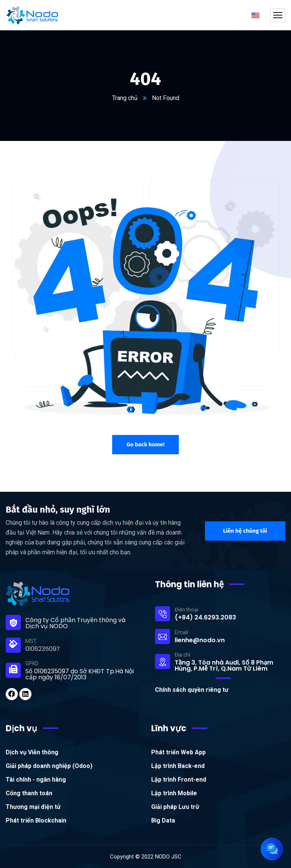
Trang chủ (125, 98)
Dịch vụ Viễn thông (32, 752)
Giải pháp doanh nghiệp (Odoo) (49, 766)
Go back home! (145, 444)
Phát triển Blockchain (36, 820)
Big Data (163, 820)
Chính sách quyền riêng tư (192, 690)
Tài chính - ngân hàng (36, 780)
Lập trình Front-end (179, 780)
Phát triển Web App (178, 752)
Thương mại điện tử (33, 807)
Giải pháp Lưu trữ (175, 807)
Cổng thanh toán (29, 793)
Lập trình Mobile (174, 793)
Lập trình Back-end (178, 766)
